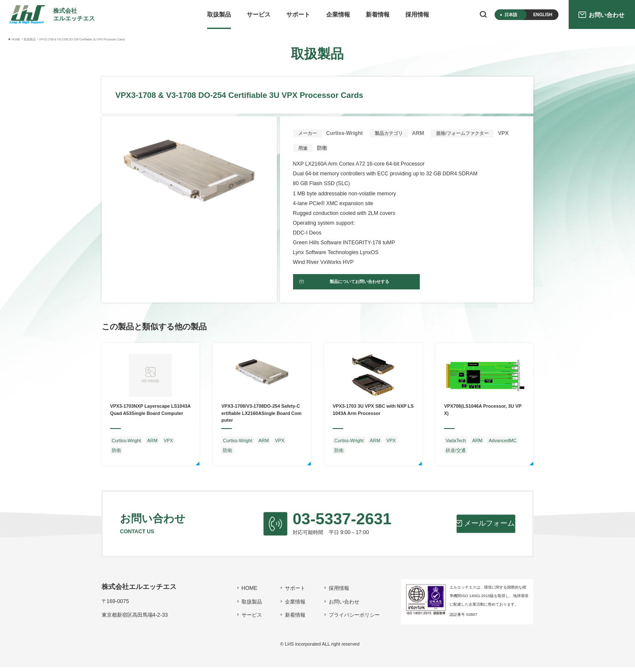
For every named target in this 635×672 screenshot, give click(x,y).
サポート (298, 14)
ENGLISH (543, 15)
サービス (259, 14)
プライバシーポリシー (350, 620)
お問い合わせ (340, 607)
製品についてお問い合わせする (347, 285)
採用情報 (417, 14)
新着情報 (378, 14)
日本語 (511, 15)
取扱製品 (219, 14)
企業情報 (338, 14)
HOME (245, 593)
